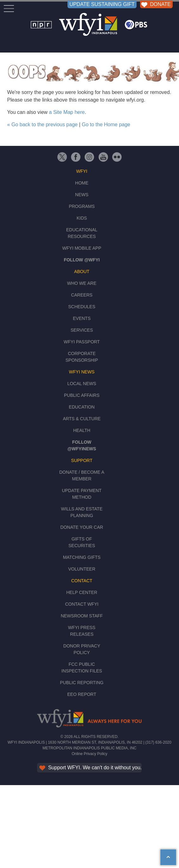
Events (82, 318)
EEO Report (82, 694)
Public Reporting (82, 683)
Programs (82, 206)
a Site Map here (67, 112)
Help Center (82, 592)
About (82, 272)
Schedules (82, 307)
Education (82, 407)
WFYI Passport (82, 342)
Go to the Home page (106, 125)
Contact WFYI (82, 604)
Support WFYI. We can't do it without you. (90, 768)
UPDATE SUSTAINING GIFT (102, 4)
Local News (82, 384)
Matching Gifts (82, 557)
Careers (82, 295)
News (82, 195)
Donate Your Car (82, 527)
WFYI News (82, 372)
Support (82, 460)
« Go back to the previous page (42, 125)
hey (164, 853)
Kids (82, 218)
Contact (82, 581)
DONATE (155, 4)
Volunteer (82, 569)
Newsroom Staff (82, 616)
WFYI (82, 171)
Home (82, 183)
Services (82, 330)
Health (82, 430)
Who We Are (82, 283)
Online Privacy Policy (89, 754)
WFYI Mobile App (82, 248)
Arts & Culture (82, 419)
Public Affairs (82, 395)
